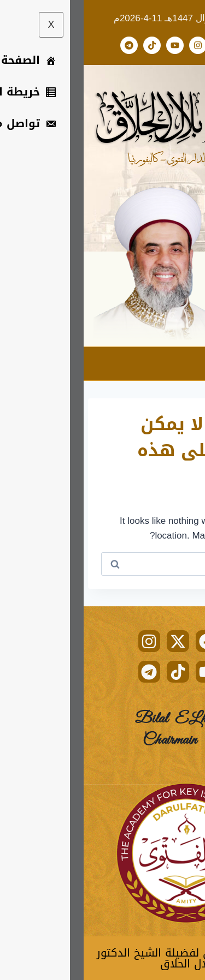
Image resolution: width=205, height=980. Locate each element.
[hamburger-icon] (187, 364)
